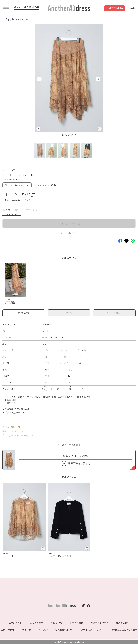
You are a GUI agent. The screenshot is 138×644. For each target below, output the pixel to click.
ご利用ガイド (15, 623)
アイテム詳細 (24, 313)
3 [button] (69, 135)
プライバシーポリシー (92, 630)
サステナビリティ (100, 623)
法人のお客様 (123, 623)
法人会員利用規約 (64, 630)
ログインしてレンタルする (69, 224)
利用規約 (43, 630)
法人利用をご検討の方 (27, 7)
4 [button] (72, 135)
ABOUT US (56, 623)
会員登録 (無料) (115, 8)
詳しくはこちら (69, 233)
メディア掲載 (76, 623)
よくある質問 (37, 623)
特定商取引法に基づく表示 (124, 630)
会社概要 (26, 630)
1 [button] (63, 135)
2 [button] (66, 135)
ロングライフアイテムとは (12, 214)
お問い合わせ (8, 630)
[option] (69, 78)
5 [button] (76, 135)
